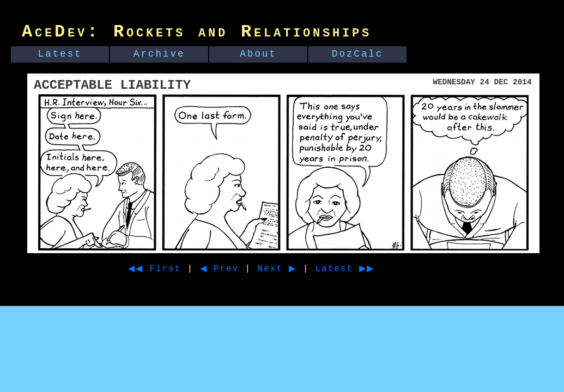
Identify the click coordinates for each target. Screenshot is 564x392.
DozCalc (358, 54)
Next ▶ (291, 269)
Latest (60, 54)
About (258, 54)
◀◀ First (158, 269)
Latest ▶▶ (365, 269)
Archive (159, 54)
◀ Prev (229, 269)
